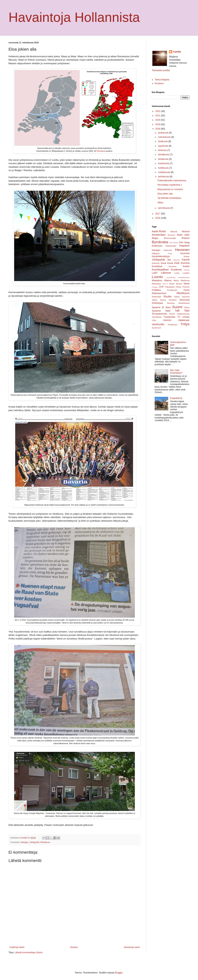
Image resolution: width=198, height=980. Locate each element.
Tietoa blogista (162, 80)
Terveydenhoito (159, 314)
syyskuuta (163, 146)
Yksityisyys (172, 325)
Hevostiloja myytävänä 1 (170, 185)
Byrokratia (160, 242)
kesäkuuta (163, 159)
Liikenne (166, 273)
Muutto (179, 284)
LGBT (155, 273)
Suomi (177, 307)
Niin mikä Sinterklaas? (176, 372)
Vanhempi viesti (132, 947)
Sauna (163, 300)
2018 (158, 129)
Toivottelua (157, 317)
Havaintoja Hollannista (74, 17)
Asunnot (171, 235)
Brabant (186, 238)
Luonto (157, 277)
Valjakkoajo (184, 320)
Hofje (170, 253)
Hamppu (24, 842)
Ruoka (168, 296)
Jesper (186, 256)
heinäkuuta (164, 155)
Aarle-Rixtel (159, 231)
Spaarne (156, 307)
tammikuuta (164, 208)
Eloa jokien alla (165, 194)
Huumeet (185, 253)
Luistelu (186, 273)
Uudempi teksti (17, 947)
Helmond (168, 250)
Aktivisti (174, 232)
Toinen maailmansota (179, 314)
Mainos (168, 280)
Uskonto (167, 320)
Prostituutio (172, 290)
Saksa (177, 297)
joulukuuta (163, 133)
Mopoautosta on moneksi (170, 189)
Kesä (163, 263)
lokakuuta (163, 141)
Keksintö (156, 263)
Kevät (170, 263)
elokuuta (163, 150)
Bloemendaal (170, 238)
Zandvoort (156, 328)
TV (179, 317)
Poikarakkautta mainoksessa (172, 181)
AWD (187, 235)
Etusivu (74, 947)
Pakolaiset (170, 287)
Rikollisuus (45, 842)
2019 (158, 124)
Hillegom (156, 253)
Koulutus (173, 266)
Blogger (119, 973)
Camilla (177, 52)
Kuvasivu (159, 83)
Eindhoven (157, 246)
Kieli (177, 263)
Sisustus (171, 303)
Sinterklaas (157, 303)
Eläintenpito (171, 246)
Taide (168, 311)
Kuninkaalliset (160, 270)
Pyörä (187, 290)
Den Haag (184, 242)
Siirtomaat (184, 300)
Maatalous (157, 280)
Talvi (187, 311)
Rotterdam (157, 297)
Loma (177, 273)
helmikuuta (164, 177)
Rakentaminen (159, 293)
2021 (158, 116)
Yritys (185, 324)
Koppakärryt (176, 398)
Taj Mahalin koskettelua (169, 198)
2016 (158, 218)
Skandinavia (184, 303)
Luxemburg (171, 277)
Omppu (155, 287)
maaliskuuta (164, 172)
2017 (158, 214)
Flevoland (101, 151)
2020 (158, 120)
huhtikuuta (164, 168)
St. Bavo (166, 307)
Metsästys (156, 284)
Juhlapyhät (34, 842)
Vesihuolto (158, 324)
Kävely (187, 270)
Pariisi (178, 287)
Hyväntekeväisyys (161, 256)
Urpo (154, 320)
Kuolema (176, 270)
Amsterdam (159, 235)
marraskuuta (165, 137)
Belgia (155, 238)
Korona (185, 263)
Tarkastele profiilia (161, 70)
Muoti (172, 284)
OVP (161, 287)
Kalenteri (176, 260)
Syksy (187, 307)
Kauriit (186, 260)
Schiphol (173, 300)
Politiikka (156, 290)
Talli (177, 311)
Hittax (160, 203)
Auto (180, 235)
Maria (176, 280)
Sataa (154, 300)
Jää (169, 260)
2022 (158, 111)
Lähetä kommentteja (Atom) (28, 953)
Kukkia (186, 266)
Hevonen (182, 250)
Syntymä (156, 311)
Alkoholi (186, 232)
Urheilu (186, 317)
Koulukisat (157, 266)
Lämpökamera (184, 277)
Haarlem (184, 246)
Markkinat (185, 280)
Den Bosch (174, 243)
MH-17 (165, 284)
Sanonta (186, 297)
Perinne (186, 287)
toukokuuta (164, 163)
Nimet (187, 284)
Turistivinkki (169, 317)
